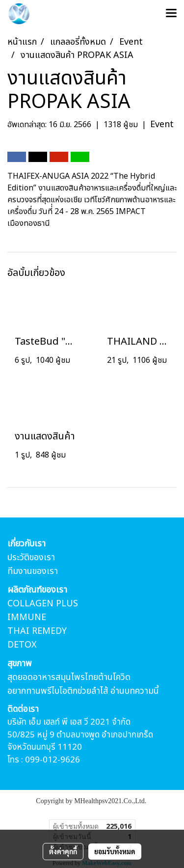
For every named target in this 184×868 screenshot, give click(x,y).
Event (162, 124)
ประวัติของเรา (31, 557)
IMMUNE (27, 617)
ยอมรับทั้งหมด (115, 851)
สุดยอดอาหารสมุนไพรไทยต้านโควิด (69, 677)
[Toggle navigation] (171, 14)
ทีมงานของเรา (33, 571)
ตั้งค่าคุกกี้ (63, 851)
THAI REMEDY (37, 631)
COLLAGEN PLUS (43, 604)
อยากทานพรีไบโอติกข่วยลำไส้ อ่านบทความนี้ (83, 691)
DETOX (22, 645)
